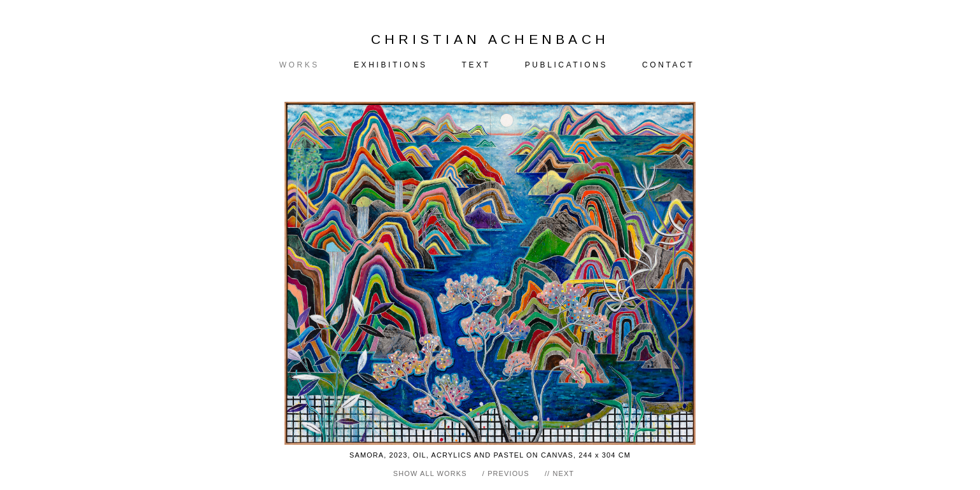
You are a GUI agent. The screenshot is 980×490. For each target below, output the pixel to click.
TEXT (476, 65)
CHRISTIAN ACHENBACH (490, 39)
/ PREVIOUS (506, 473)
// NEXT (559, 473)
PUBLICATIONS (566, 65)
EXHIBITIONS (391, 65)
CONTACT (668, 65)
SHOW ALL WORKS (430, 473)
